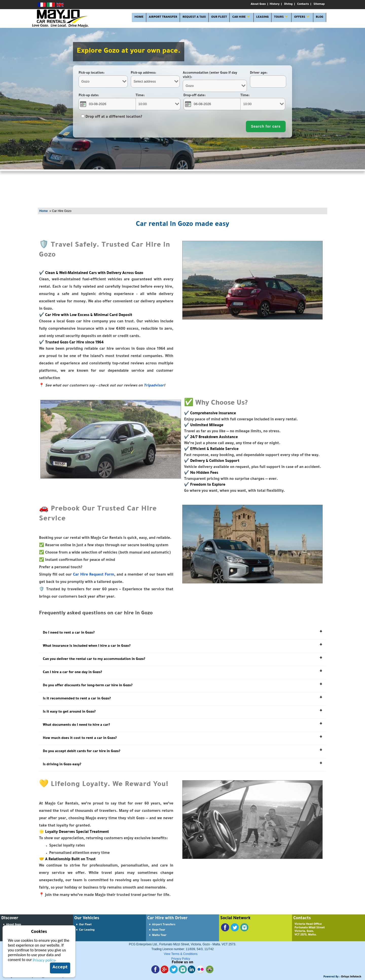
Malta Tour (159, 935)
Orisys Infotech (351, 977)
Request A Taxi (194, 17)
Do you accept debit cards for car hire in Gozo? (81, 751)
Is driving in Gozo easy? (62, 765)
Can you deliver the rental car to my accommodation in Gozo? (94, 659)
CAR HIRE (239, 17)
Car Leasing (87, 930)
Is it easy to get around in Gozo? (69, 712)
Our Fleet (85, 925)
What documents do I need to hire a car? (76, 725)
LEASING (262, 17)
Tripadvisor (154, 386)
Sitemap (319, 4)
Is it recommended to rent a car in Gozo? (77, 699)
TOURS (279, 17)
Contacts (303, 4)
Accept (60, 968)
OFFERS (300, 17)
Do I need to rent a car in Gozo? (69, 633)
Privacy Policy (181, 959)
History (275, 4)
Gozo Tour (159, 930)
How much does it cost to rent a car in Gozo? (80, 738)
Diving (288, 4)
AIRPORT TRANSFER (163, 17)
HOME (139, 17)
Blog (320, 17)
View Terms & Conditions (181, 954)
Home (43, 211)
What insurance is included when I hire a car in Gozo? (87, 646)
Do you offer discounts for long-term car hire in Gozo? (88, 686)
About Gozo (258, 4)
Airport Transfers (164, 925)
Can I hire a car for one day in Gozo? (72, 672)
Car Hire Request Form (94, 575)
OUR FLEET (219, 17)
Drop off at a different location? (112, 117)
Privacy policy (44, 960)
